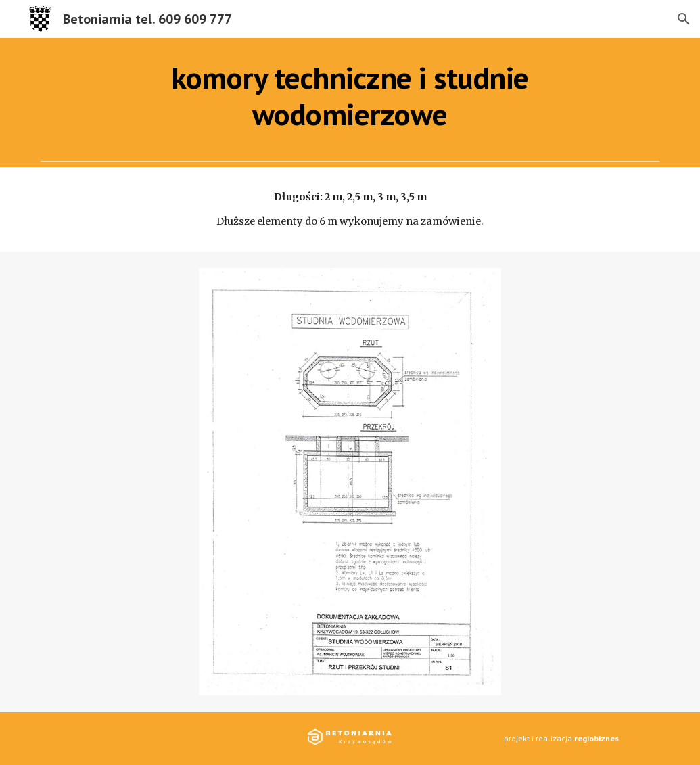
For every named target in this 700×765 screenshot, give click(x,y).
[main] (350, 96)
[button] (684, 19)
